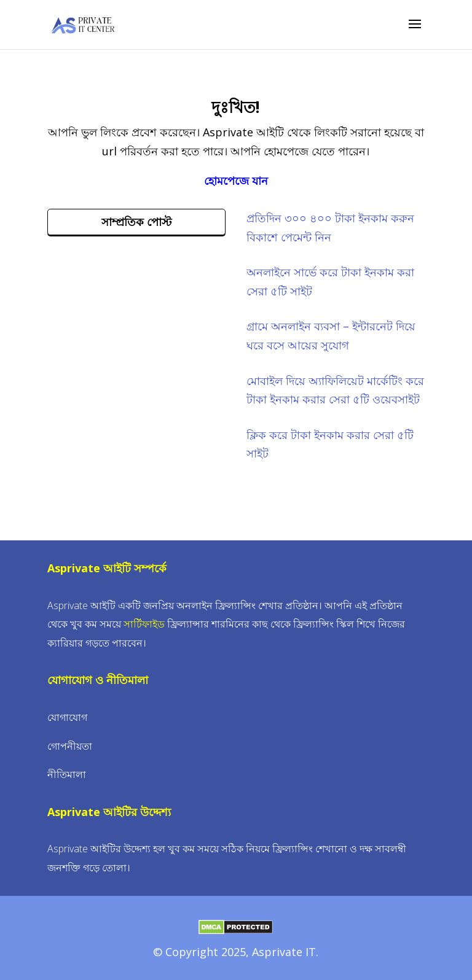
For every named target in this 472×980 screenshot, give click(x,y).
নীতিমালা (67, 774)
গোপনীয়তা (70, 746)
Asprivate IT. (285, 952)
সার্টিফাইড (144, 624)
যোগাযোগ (67, 717)
